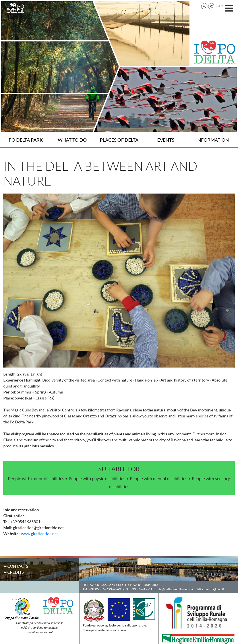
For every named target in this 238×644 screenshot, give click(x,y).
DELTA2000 (91, 585)
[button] (204, 6)
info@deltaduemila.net (172, 589)
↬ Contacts (16, 566)
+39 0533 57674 (134, 589)
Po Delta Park (26, 140)
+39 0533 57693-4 (102, 589)
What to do (72, 140)
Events (166, 140)
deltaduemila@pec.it (210, 589)
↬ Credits (14, 572)
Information (213, 140)
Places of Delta (119, 140)
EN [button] (218, 6)
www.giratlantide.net (40, 534)
